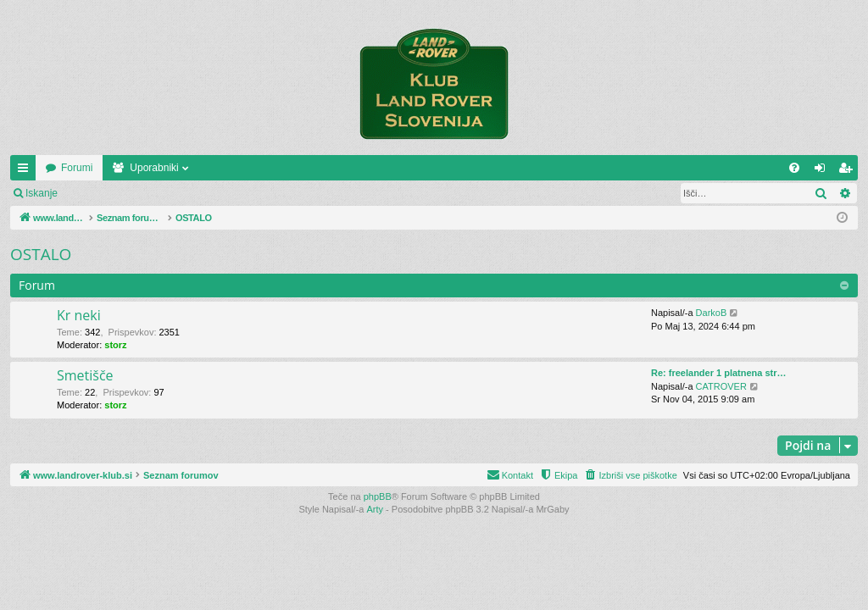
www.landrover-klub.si (95, 168)
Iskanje (42, 193)
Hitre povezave (26, 171)
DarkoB (712, 313)
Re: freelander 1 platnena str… (719, 373)
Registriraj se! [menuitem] (849, 171)
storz (115, 345)
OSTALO (41, 254)
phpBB (378, 496)
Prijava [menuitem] (823, 171)
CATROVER (721, 386)
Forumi (196, 168)
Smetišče (85, 375)
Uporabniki (273, 168)
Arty (376, 509)
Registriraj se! (169, 193)
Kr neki (79, 315)
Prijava (98, 193)
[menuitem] (794, 168)
